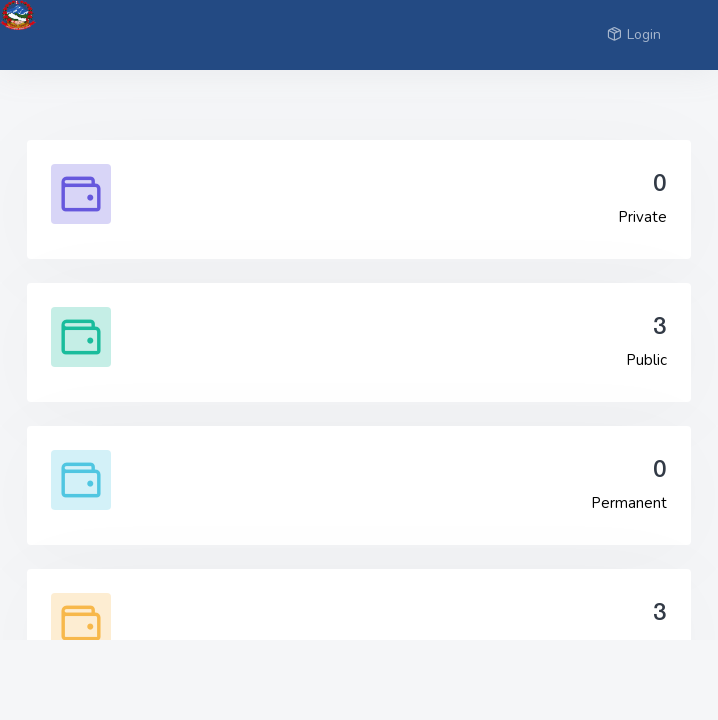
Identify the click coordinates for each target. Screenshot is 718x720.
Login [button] (634, 34)
